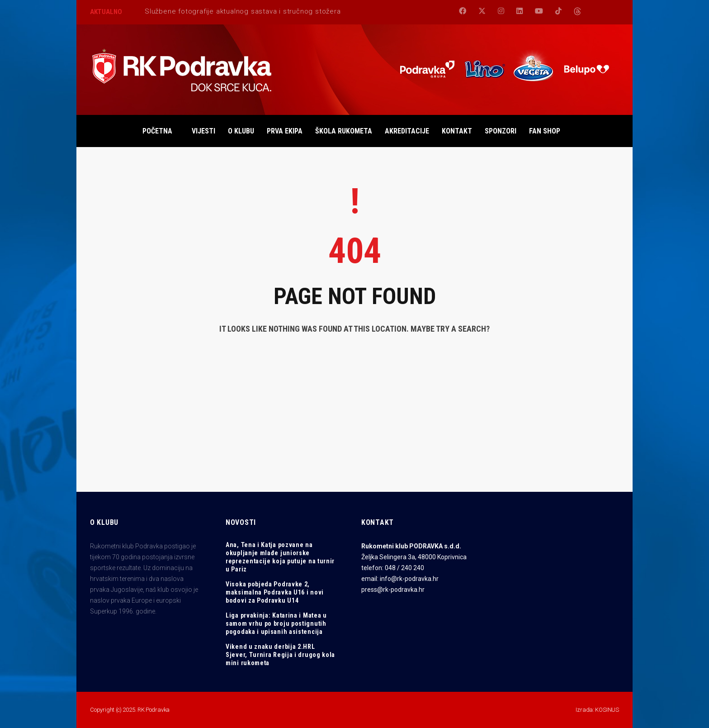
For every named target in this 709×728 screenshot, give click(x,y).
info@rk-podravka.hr (409, 579)
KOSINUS (607, 710)
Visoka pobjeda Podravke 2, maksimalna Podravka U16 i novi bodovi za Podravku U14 (275, 592)
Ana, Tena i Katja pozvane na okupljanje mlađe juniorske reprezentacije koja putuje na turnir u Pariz (280, 557)
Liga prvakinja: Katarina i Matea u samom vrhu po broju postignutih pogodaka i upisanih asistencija (276, 623)
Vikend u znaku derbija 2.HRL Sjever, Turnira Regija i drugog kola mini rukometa (280, 655)
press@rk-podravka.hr (393, 590)
